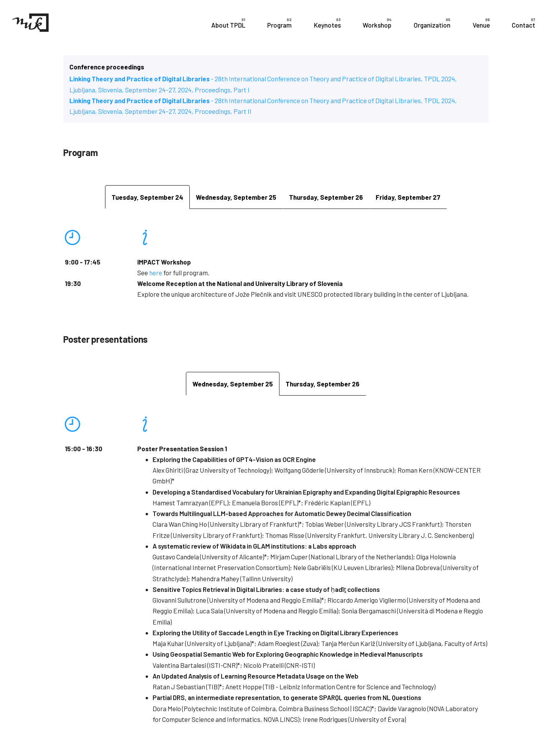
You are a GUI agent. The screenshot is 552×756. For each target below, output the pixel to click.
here (156, 273)
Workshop (377, 25)
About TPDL (228, 25)
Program (279, 25)
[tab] (147, 197)
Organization (432, 25)
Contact (523, 25)
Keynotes (327, 25)
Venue (481, 25)
